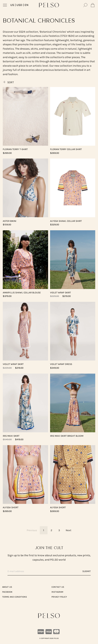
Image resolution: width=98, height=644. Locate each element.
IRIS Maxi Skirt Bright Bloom (67, 436)
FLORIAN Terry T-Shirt (15, 149)
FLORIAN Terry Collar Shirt (66, 149)
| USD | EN (19, 5)
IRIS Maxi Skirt (11, 436)
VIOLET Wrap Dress (61, 364)
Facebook (7, 592)
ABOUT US (7, 587)
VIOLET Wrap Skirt (60, 293)
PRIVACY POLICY (59, 597)
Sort (8, 82)
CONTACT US (58, 587)
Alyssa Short (11, 507)
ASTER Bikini (10, 221)
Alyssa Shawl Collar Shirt (66, 221)
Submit (87, 571)
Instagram (57, 592)
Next (69, 530)
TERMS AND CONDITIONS (15, 597)
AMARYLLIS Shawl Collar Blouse (22, 293)
